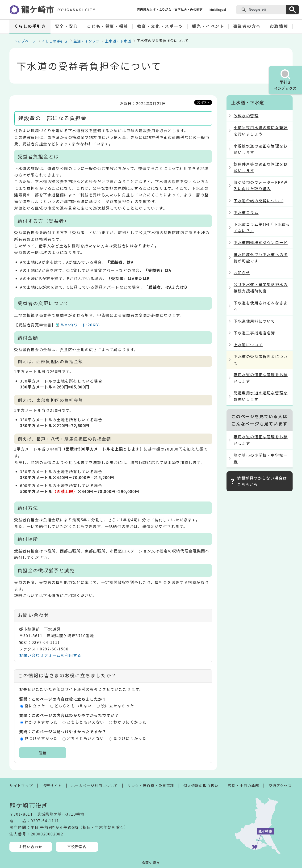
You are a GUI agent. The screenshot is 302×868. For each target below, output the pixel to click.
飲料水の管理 (246, 116)
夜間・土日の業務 (243, 786)
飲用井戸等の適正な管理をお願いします (261, 167)
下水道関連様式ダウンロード (261, 242)
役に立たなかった (118, 706)
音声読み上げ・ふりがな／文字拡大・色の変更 (170, 10)
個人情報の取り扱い (201, 786)
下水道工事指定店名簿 (254, 333)
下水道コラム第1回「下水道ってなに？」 (262, 227)
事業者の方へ (247, 26)
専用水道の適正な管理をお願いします (261, 378)
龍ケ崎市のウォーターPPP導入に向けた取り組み (260, 185)
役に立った (35, 706)
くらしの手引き (30, 26)
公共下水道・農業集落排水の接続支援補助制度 (261, 288)
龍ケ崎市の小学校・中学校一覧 (261, 458)
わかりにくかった (130, 722)
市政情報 (279, 26)
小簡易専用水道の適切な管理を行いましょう (261, 131)
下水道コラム (246, 212)
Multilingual (218, 10)
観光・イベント (208, 26)
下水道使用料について (254, 321)
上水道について (248, 345)
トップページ (25, 41)
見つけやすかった (41, 738)
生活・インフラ (86, 41)
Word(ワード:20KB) (81, 325)
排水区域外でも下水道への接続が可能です (261, 258)
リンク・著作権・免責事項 (151, 786)
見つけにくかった (130, 738)
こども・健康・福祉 (108, 26)
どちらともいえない (73, 706)
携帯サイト (52, 786)
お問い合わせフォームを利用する (50, 655)
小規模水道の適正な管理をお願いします (261, 149)
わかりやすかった (41, 722)
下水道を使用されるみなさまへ (261, 306)
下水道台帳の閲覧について (258, 201)
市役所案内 (77, 847)
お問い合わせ (31, 847)
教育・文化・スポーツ (160, 26)
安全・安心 (67, 26)
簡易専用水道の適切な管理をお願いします (261, 396)
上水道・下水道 (118, 41)
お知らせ (242, 273)
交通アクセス (280, 786)
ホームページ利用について (95, 786)
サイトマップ (21, 786)
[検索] (266, 10)
